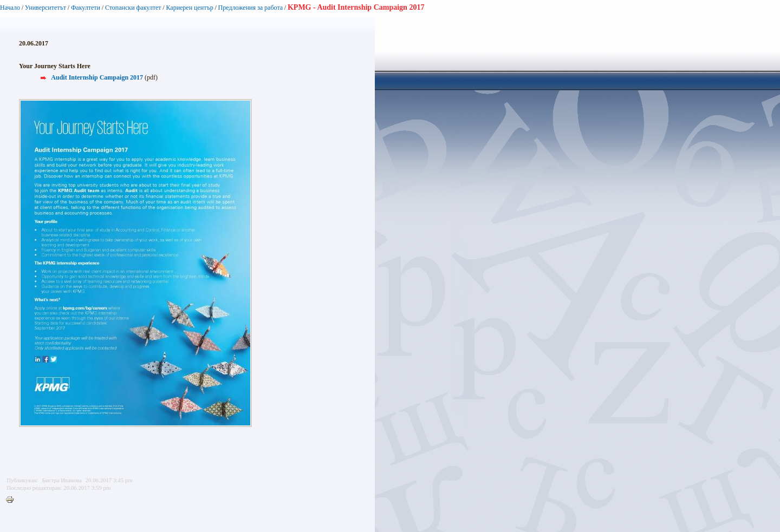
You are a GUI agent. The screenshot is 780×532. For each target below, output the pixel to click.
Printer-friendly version (12, 500)
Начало (10, 8)
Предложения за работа (251, 8)
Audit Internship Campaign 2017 (97, 77)
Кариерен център (189, 8)
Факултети (86, 8)
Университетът (45, 8)
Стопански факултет (133, 8)
